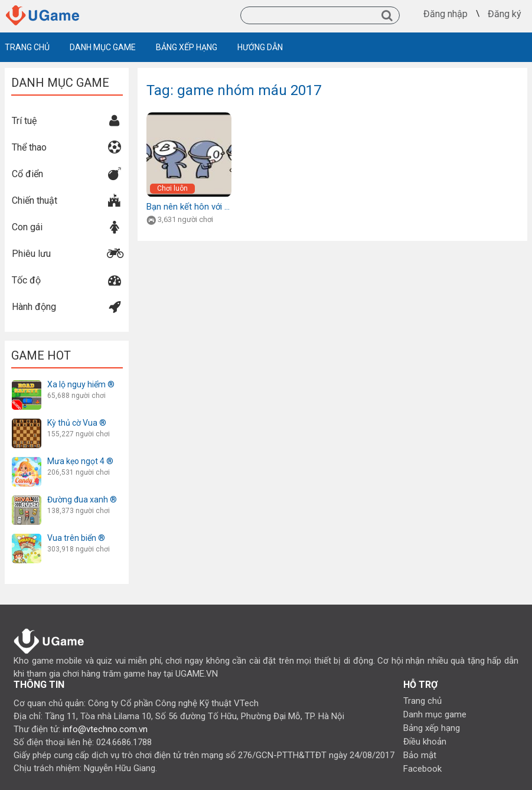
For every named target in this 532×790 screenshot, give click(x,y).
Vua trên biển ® (76, 538)
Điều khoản (425, 742)
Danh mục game (435, 714)
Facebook (422, 769)
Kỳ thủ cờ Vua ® (77, 423)
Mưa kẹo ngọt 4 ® (80, 461)
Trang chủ (422, 701)
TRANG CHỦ (27, 47)
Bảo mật (420, 755)
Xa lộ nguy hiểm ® (81, 384)
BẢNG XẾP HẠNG (187, 47)
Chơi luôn (172, 188)
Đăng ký (505, 14)
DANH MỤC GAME (103, 47)
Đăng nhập (445, 14)
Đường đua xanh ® (82, 500)
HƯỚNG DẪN (260, 47)
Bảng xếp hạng (432, 728)
